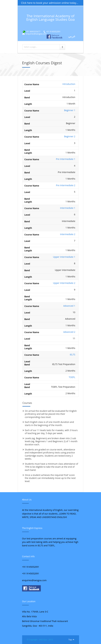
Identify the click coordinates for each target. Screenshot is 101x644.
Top (70, 640)
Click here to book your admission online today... (52, 3)
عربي (72, 36)
